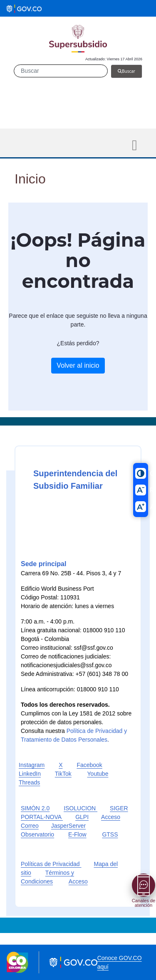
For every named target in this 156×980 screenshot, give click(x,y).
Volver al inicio (78, 365)
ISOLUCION (80, 808)
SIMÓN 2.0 (35, 808)
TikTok (63, 774)
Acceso (78, 881)
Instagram (32, 765)
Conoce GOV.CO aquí (120, 962)
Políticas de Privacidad (51, 864)
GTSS (110, 834)
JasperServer (68, 826)
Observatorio (37, 834)
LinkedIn (30, 774)
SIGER (119, 808)
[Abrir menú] (144, 885)
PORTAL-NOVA (42, 817)
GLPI (82, 817)
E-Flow (77, 834)
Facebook (89, 765)
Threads (29, 782)
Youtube (98, 774)
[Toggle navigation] (135, 145)
